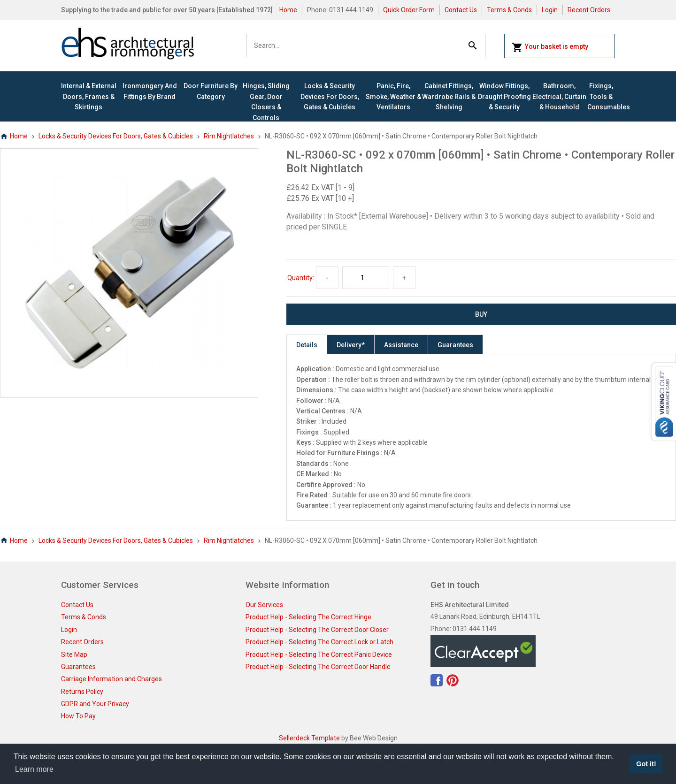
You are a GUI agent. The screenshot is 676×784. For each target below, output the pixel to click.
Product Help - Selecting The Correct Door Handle (318, 667)
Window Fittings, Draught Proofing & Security (504, 96)
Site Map (74, 655)
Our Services (264, 605)
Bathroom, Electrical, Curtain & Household (559, 96)
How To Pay (78, 716)
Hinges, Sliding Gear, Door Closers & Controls (266, 102)
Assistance (401, 345)
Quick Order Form (409, 10)
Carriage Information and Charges (111, 679)
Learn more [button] (34, 769)
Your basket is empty (550, 47)
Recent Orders (589, 10)
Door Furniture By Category (211, 91)
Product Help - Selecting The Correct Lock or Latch (319, 642)
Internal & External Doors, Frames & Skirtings (89, 96)
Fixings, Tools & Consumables (601, 96)
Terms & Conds (509, 10)
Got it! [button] (646, 764)
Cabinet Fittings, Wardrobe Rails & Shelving (449, 96)
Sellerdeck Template (309, 738)
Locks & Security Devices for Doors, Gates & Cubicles (330, 96)
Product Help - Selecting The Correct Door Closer (317, 630)
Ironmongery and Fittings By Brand (150, 91)
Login (550, 10)
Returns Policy (82, 692)
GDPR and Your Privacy (95, 704)
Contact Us (461, 10)
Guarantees (455, 345)
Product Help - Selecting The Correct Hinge (308, 617)
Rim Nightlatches (229, 136)
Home (288, 10)
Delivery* (351, 345)
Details (307, 345)
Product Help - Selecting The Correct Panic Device (319, 655)
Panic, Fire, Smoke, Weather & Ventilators (393, 96)
